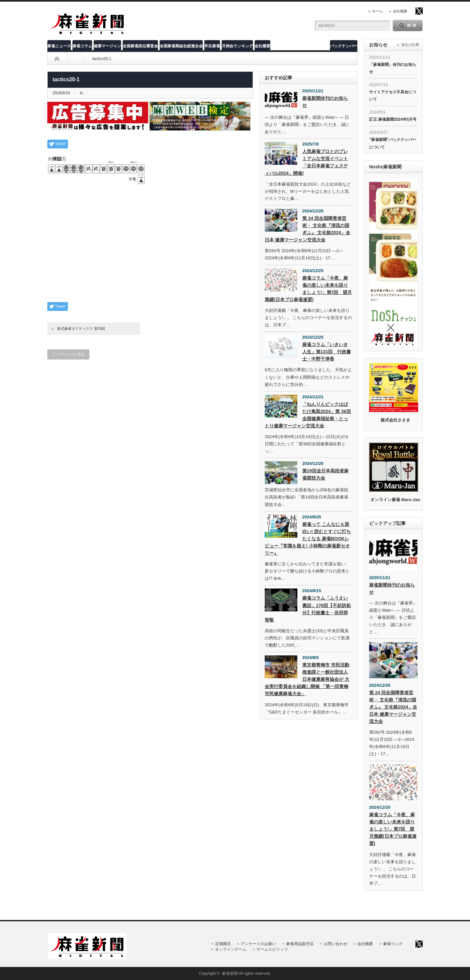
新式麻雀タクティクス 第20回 (81, 329)
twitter (419, 11)
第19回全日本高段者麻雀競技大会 (325, 474)
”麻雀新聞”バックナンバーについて (393, 143)
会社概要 (400, 11)
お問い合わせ (336, 944)
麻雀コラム (82, 46)
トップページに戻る (68, 354)
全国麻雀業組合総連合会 (181, 46)
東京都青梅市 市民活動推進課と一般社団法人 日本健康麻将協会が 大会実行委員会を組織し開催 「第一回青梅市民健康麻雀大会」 (307, 679)
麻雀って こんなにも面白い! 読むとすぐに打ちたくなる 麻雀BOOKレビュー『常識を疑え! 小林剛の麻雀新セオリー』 (308, 539)
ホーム (377, 11)
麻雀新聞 (230, 973)
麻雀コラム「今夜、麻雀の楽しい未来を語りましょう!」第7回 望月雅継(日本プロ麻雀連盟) (308, 289)
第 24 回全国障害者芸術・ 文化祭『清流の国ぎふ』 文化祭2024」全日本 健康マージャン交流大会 (307, 229)
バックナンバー (344, 46)
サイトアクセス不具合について (393, 96)
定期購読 (223, 944)
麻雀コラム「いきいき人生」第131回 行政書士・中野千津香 (327, 352)
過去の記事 (410, 45)
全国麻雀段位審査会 (140, 46)
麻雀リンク (393, 944)
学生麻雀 (212, 46)
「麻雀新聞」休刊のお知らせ (393, 68)
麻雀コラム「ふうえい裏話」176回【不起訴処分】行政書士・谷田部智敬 (308, 609)
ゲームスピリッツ (272, 949)
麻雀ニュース (59, 46)
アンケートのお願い (258, 944)
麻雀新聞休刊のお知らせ (325, 102)
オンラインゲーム (231, 949)
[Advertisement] (150, 248)
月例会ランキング (237, 46)
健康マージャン (107, 46)
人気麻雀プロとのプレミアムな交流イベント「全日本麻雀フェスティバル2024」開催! (306, 162)
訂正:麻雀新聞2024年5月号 (393, 119)
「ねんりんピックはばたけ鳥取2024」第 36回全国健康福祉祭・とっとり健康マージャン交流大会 (308, 415)
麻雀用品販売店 (300, 944)
